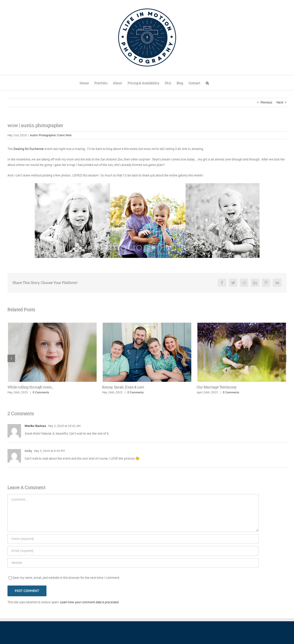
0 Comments (41, 392)
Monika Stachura (35, 426)
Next (280, 102)
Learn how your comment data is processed (89, 602)
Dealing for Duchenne (29, 149)
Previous (266, 102)
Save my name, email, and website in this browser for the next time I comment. (66, 578)
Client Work (64, 135)
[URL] (133, 563)
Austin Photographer (43, 135)
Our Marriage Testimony (217, 387)
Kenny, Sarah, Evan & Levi (123, 387)
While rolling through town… (31, 387)
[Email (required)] (133, 551)
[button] (207, 83)
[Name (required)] (133, 539)
